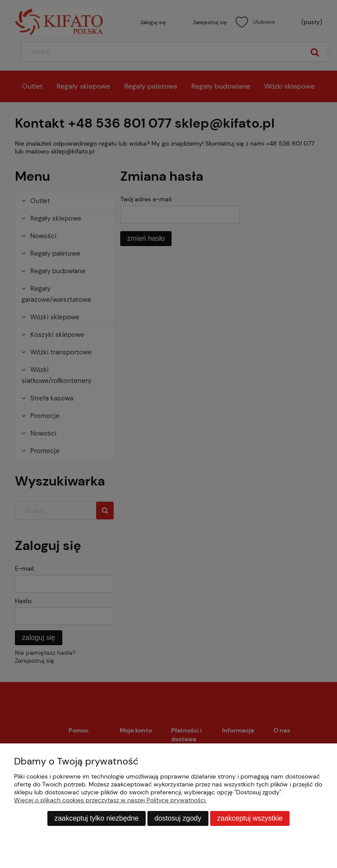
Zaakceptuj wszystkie (250, 818)
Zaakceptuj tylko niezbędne (97, 818)
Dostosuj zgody (178, 818)
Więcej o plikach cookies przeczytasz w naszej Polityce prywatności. (110, 800)
